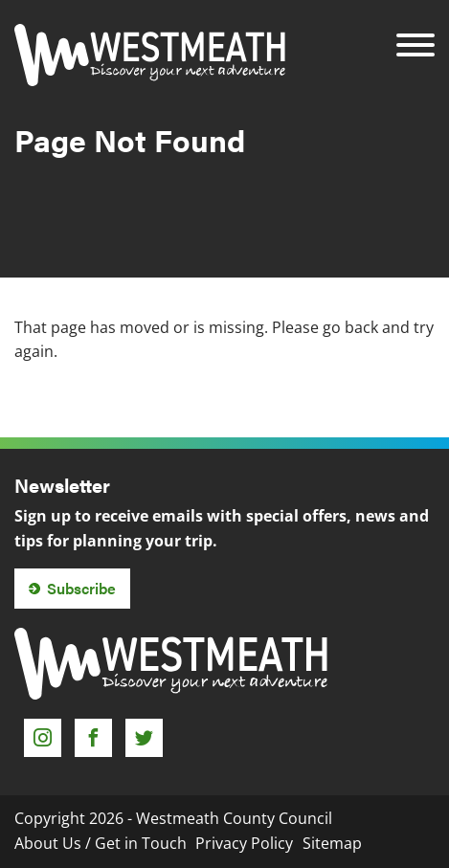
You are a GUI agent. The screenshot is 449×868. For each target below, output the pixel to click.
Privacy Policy (244, 843)
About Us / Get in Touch (101, 843)
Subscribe (81, 588)
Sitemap (332, 843)
